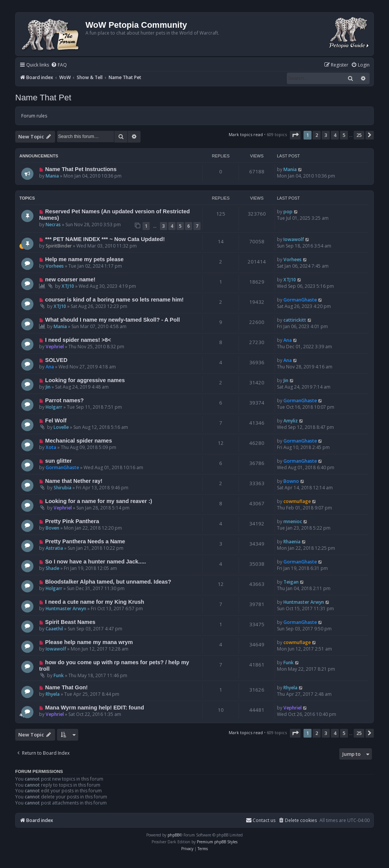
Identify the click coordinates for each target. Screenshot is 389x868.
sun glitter (59, 461)
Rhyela (53, 694)
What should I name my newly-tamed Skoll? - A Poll (113, 320)
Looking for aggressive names (85, 380)
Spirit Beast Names (70, 622)
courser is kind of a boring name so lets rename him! (115, 300)
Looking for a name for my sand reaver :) (99, 501)
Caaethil (54, 629)
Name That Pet (43, 98)
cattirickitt (295, 320)
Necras (53, 225)
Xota (51, 447)
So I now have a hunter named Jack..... (96, 562)
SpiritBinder (59, 246)
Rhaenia (292, 542)
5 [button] (344, 135)
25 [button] (359, 135)
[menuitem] (59, 65)
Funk (59, 675)
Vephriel (55, 347)
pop (288, 212)
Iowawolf (294, 239)
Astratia (54, 548)
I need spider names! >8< (78, 340)
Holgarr (54, 407)
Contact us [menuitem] (261, 820)
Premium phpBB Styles (217, 842)
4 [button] (335, 135)
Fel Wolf (56, 421)
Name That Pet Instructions (81, 169)
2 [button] (317, 135)
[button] (295, 135)
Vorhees (55, 266)
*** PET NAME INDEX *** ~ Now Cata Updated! (105, 239)
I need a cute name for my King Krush (95, 602)
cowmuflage (297, 501)
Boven (52, 528)
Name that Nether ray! (74, 481)
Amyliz (291, 421)
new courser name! (70, 279)
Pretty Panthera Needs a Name (85, 541)
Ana (288, 340)
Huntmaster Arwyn (66, 609)
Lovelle (61, 427)
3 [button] (326, 135)
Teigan (291, 582)
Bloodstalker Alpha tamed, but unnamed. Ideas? (108, 582)
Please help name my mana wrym (89, 642)
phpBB (173, 835)
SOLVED (56, 360)
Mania (52, 176)
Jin (48, 387)
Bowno (291, 481)
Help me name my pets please (85, 259)
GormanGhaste (300, 300)
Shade (52, 568)
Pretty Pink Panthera (72, 521)
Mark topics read (246, 134)
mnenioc (293, 521)
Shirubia (62, 488)
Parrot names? (65, 400)
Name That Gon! (66, 687)
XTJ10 (68, 286)
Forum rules (34, 116)
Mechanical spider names (79, 441)
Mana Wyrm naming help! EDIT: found (95, 708)
